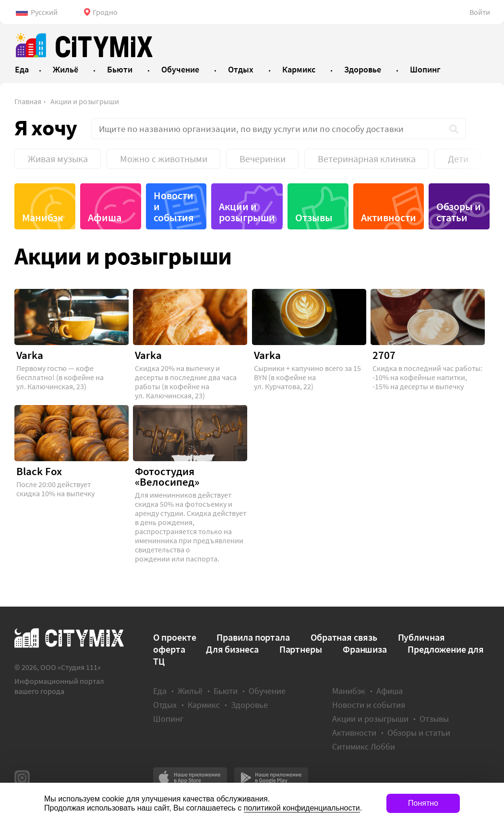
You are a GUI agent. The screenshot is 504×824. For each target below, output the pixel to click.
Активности (389, 217)
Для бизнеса (232, 649)
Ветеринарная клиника (367, 159)
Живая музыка (58, 159)
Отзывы (314, 217)
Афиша (105, 217)
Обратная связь (344, 637)
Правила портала (253, 637)
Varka (30, 355)
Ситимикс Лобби (364, 746)
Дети (458, 159)
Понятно (423, 803)
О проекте (174, 637)
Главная (28, 101)
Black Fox (39, 471)
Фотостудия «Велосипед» (167, 477)
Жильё (190, 691)
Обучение (267, 691)
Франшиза (365, 649)
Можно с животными (164, 159)
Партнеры (301, 649)
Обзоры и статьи (459, 212)
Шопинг (168, 719)
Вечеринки (263, 159)
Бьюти (226, 691)
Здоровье (249, 705)
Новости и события (174, 206)
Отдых (165, 705)
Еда (160, 691)
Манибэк (42, 217)
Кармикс (204, 705)
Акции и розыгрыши (85, 101)
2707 (384, 355)
